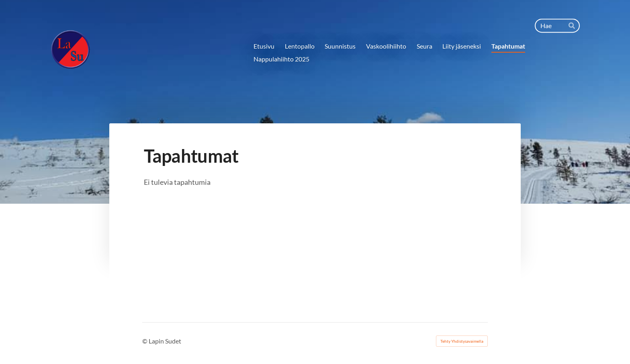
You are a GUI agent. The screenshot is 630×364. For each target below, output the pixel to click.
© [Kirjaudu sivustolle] (145, 341)
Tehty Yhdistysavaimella (462, 341)
